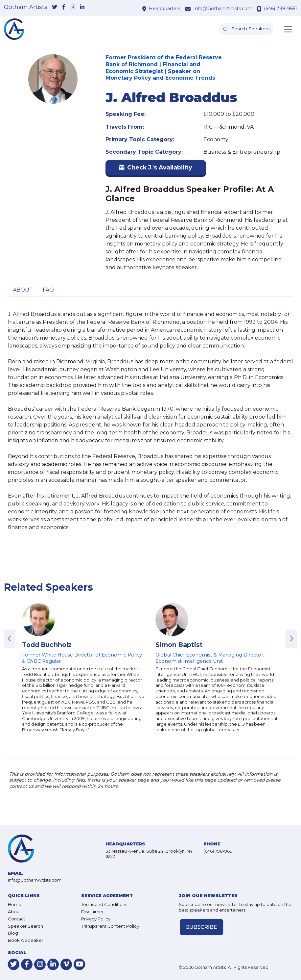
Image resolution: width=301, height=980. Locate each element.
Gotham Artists (26, 7)
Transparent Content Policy (110, 926)
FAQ (48, 290)
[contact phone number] (260, 9)
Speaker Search (25, 926)
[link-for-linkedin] (82, 8)
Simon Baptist (179, 645)
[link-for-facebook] (64, 8)
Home (15, 904)
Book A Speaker (26, 940)
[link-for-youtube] (79, 964)
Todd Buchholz (47, 645)
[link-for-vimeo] (66, 964)
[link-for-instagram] (73, 8)
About (23, 290)
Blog (13, 933)
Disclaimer (93, 912)
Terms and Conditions (104, 904)
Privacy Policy (96, 919)
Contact (17, 919)
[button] (156, 169)
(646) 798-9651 (280, 9)
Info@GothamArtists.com (223, 9)
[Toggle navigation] (288, 29)
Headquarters (165, 9)
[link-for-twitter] (55, 8)
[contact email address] (189, 9)
